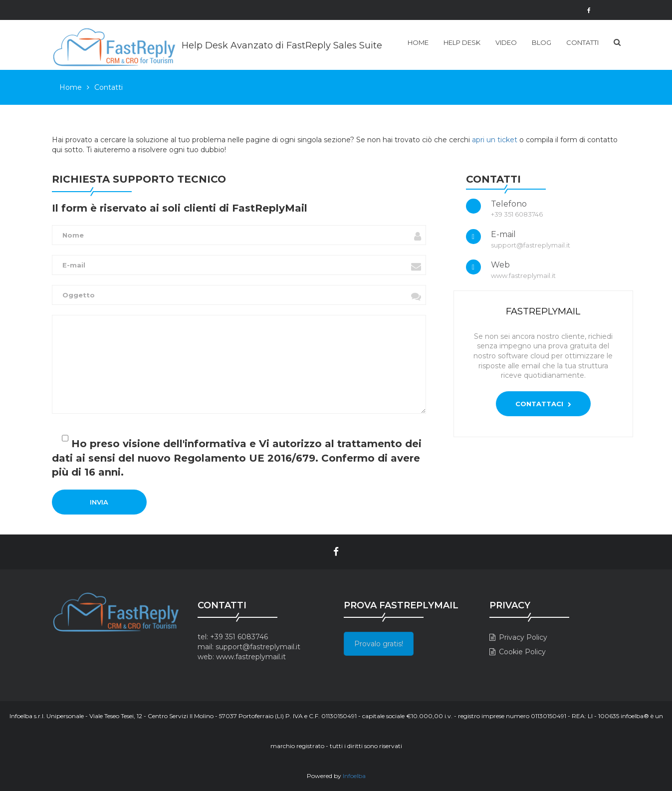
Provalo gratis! (379, 644)
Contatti (582, 42)
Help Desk (462, 42)
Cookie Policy (522, 652)
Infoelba (354, 776)
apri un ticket (495, 140)
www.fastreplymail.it (251, 657)
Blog (542, 42)
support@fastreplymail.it (258, 647)
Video (506, 42)
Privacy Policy (523, 637)
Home (418, 42)
